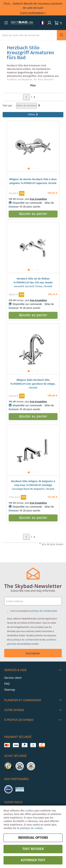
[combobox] (28, 35)
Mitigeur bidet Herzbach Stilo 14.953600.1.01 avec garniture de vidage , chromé (33, 384)
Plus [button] (33, 86)
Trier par (7, 106)
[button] (6, 23)
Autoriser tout (33, 860)
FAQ (7, 684)
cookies (29, 811)
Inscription (33, 653)
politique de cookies (32, 828)
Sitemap (10, 690)
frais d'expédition (38, 199)
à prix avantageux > (33, 13)
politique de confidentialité (44, 611)
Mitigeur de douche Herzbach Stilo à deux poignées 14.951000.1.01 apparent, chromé (33, 181)
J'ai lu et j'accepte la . (34, 611)
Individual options (33, 838)
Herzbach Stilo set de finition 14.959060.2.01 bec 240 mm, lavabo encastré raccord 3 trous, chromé (33, 283)
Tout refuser (33, 849)
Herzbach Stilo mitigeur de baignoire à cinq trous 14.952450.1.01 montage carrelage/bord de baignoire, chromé (33, 485)
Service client (13, 678)
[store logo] (22, 23)
